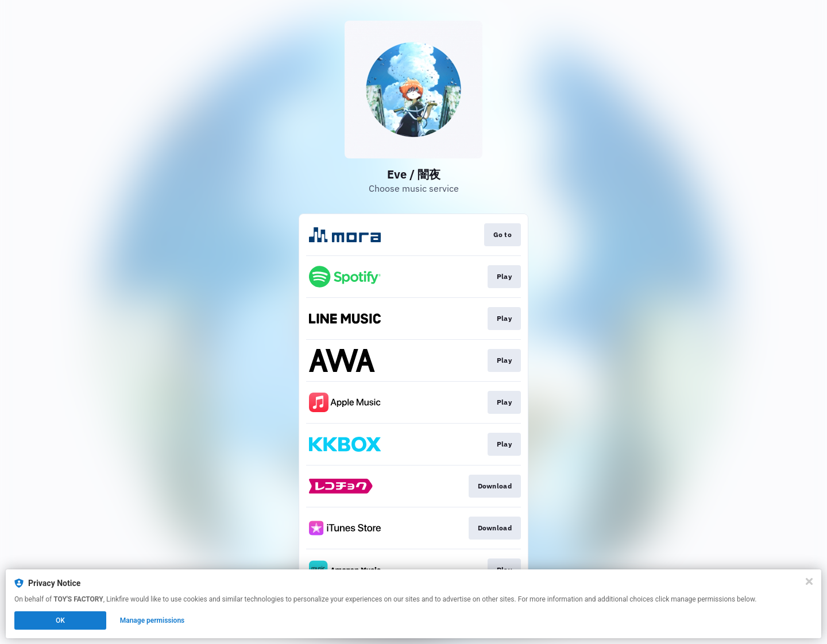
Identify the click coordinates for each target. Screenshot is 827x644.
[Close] (809, 581)
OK (60, 620)
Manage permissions (152, 620)
